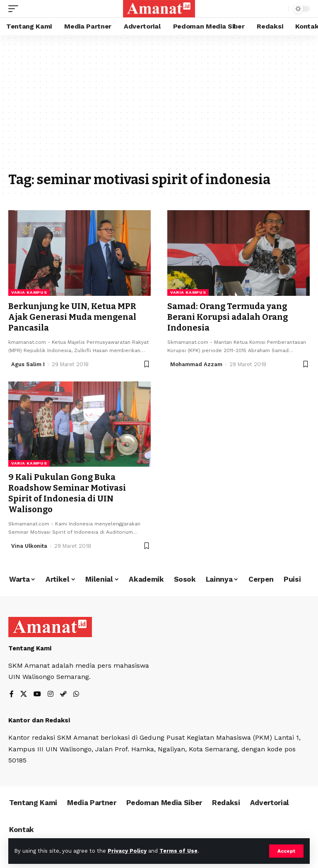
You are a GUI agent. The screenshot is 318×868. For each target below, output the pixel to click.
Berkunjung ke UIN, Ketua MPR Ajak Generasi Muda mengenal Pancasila (72, 317)
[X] (24, 694)
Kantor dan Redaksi (39, 720)
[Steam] (63, 694)
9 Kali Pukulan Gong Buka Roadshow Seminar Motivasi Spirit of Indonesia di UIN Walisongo (67, 493)
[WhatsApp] (76, 694)
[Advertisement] (159, 108)
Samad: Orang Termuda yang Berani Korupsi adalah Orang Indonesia (228, 317)
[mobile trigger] (15, 9)
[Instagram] (51, 694)
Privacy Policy (127, 851)
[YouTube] (37, 694)
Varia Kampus (29, 292)
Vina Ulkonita (29, 546)
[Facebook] (12, 694)
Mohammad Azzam (196, 364)
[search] (280, 9)
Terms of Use (178, 851)
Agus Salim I (28, 364)
